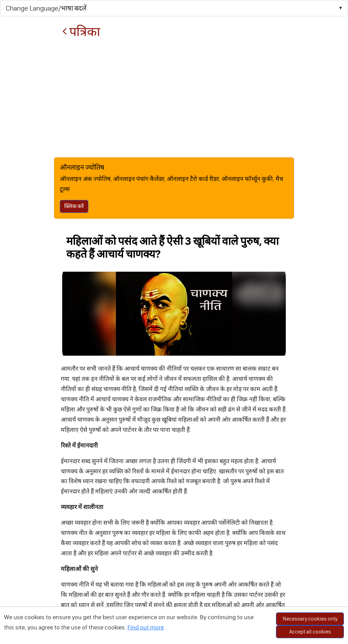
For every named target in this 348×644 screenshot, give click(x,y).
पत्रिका (81, 32)
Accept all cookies (310, 632)
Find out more (146, 627)
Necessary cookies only (310, 619)
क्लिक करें (74, 206)
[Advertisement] (174, 98)
